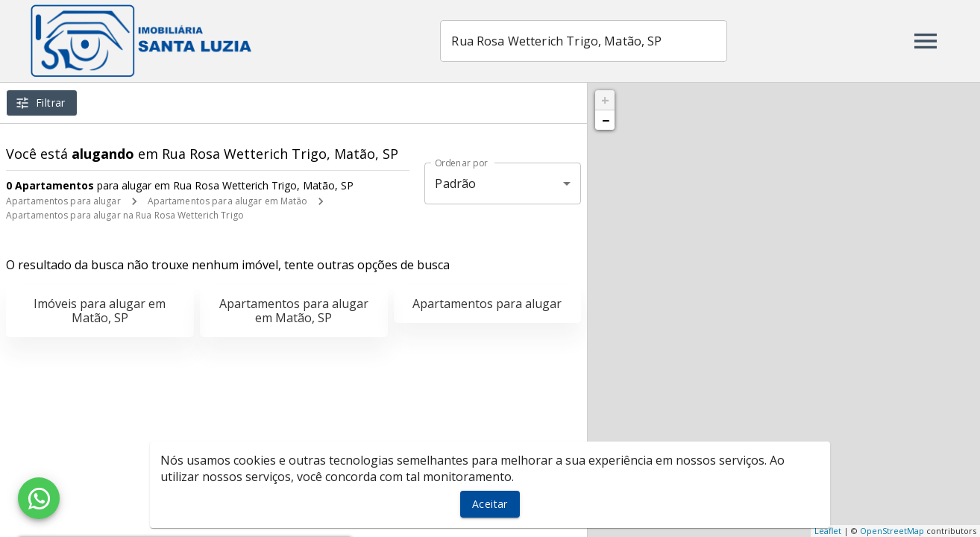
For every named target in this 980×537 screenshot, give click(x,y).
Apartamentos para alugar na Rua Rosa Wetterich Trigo (125, 215)
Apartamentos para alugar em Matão (228, 201)
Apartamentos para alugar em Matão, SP (294, 311)
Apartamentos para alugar (63, 201)
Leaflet (828, 531)
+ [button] (605, 100)
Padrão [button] (455, 183)
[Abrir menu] (926, 41)
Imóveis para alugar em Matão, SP (100, 311)
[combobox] (586, 41)
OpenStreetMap (892, 531)
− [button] (606, 120)
